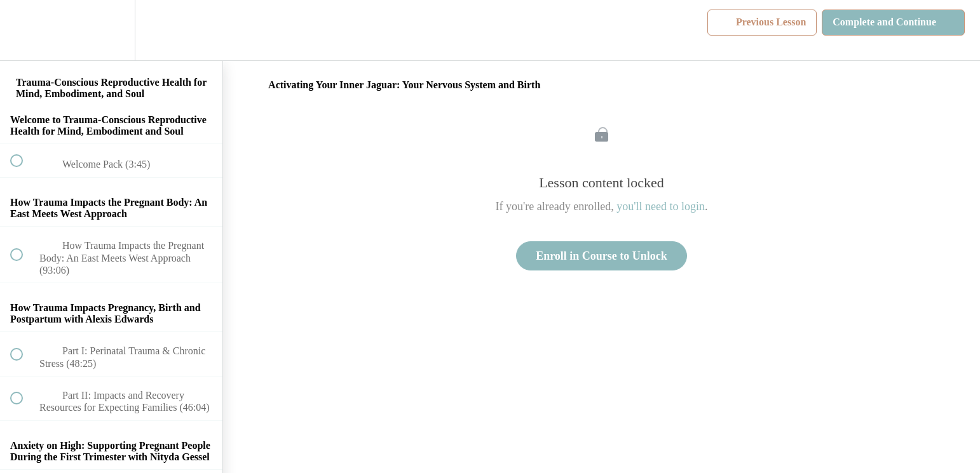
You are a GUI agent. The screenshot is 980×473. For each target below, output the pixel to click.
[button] (24, 30)
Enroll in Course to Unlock (602, 256)
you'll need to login (661, 206)
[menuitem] (111, 30)
